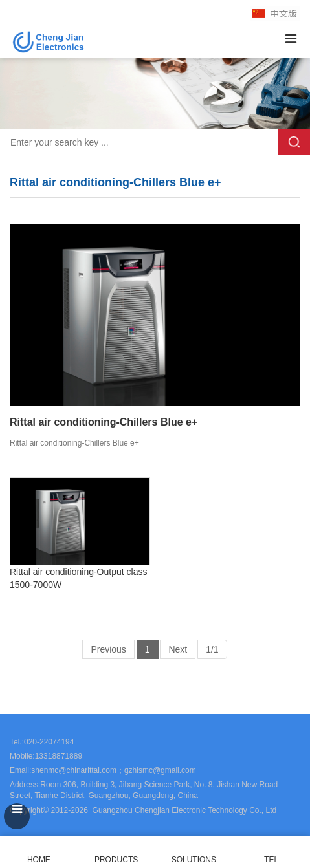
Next (178, 649)
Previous (108, 649)
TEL (271, 852)
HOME (39, 852)
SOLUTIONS (194, 860)
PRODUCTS (116, 860)
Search (294, 142)
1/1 (212, 649)
